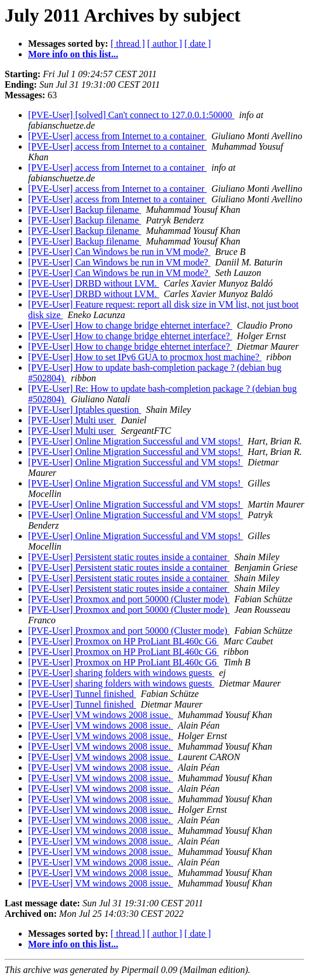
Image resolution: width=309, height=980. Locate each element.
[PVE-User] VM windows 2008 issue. (101, 715)
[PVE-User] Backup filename (85, 210)
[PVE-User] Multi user (72, 420)
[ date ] (198, 44)
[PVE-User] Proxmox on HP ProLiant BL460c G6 (123, 641)
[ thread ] (128, 44)
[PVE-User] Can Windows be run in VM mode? (119, 252)
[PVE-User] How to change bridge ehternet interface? (130, 325)
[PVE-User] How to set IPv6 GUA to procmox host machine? (145, 357)
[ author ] (165, 44)
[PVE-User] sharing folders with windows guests (121, 673)
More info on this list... (73, 54)
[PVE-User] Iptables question (85, 410)
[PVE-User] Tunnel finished (82, 694)
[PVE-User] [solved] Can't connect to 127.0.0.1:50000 (131, 115)
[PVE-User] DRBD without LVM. (94, 283)
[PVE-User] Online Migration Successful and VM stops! (135, 441)
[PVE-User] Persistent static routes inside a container (129, 557)
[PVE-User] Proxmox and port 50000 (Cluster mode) (129, 599)
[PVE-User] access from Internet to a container (117, 136)
